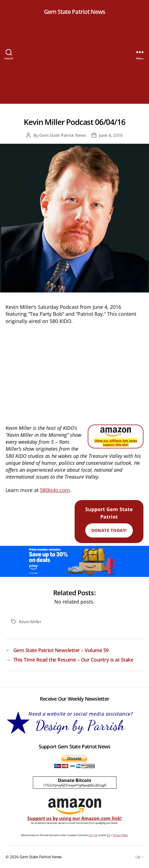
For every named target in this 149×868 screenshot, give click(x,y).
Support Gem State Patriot (109, 520)
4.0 (109, 835)
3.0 (96, 835)
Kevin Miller (30, 622)
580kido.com (55, 490)
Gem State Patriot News (74, 12)
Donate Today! (109, 530)
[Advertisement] (74, 65)
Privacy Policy (120, 835)
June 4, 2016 (111, 135)
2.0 (91, 835)
